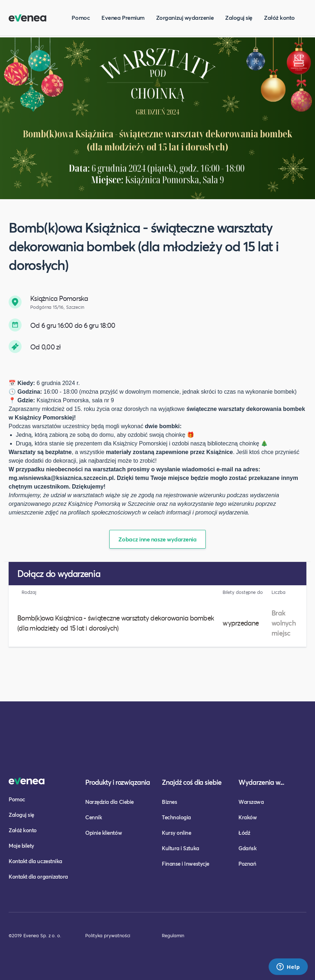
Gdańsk (247, 848)
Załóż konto (279, 17)
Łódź (244, 833)
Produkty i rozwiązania (118, 782)
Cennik (93, 817)
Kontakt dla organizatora (38, 876)
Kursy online (176, 833)
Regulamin (173, 935)
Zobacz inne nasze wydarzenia (157, 539)
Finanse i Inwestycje (186, 864)
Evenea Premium (123, 17)
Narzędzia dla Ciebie (109, 802)
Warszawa (251, 802)
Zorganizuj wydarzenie (185, 17)
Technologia (176, 817)
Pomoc (81, 17)
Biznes (169, 802)
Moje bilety (21, 846)
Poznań (247, 864)
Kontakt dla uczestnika (35, 861)
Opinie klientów (104, 833)
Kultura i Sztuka (181, 848)
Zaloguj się (239, 17)
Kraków (248, 817)
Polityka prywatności (108, 935)
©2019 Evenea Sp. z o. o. (35, 935)
